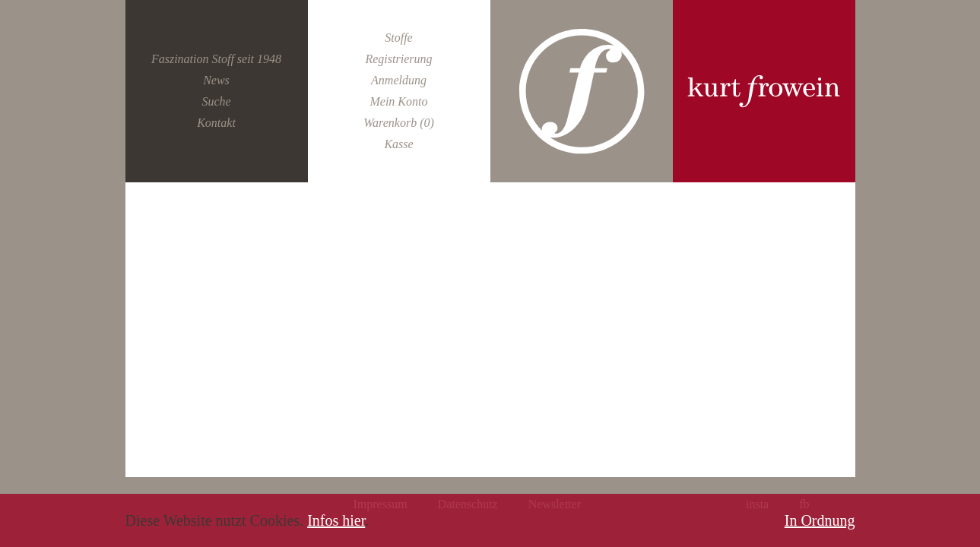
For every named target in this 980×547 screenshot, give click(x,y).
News (216, 80)
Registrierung (398, 59)
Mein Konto (398, 101)
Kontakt (216, 123)
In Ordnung (820, 520)
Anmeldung (399, 80)
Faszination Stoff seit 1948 (216, 59)
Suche (216, 101)
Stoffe (398, 38)
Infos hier (336, 520)
